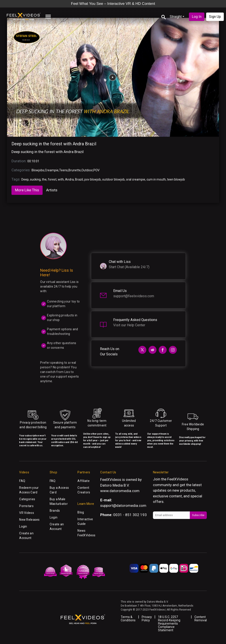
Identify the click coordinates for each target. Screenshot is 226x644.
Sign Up (215, 17)
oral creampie (136, 179)
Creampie (52, 170)
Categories (27, 499)
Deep (25, 179)
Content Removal (201, 619)
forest (52, 179)
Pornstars (26, 506)
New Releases (29, 520)
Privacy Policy (147, 619)
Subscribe (198, 515)
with (61, 179)
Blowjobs (38, 170)
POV (96, 170)
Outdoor (87, 170)
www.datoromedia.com (120, 491)
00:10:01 (33, 161)
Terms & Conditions (128, 619)
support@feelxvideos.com (134, 296)
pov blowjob (93, 179)
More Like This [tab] (27, 190)
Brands (55, 511)
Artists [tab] (52, 190)
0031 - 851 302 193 (130, 515)
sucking (35, 179)
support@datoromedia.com (123, 506)
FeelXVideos (178, 479)
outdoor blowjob (113, 179)
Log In (197, 17)
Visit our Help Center (129, 325)
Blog (81, 512)
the (44, 179)
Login (23, 526)
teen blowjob (176, 179)
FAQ (22, 481)
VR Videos (27, 513)
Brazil (79, 179)
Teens (63, 170)
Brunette (75, 170)
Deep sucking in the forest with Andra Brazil (54, 144)
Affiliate (84, 481)
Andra (69, 179)
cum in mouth (156, 179)
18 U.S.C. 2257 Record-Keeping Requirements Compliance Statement (169, 624)
